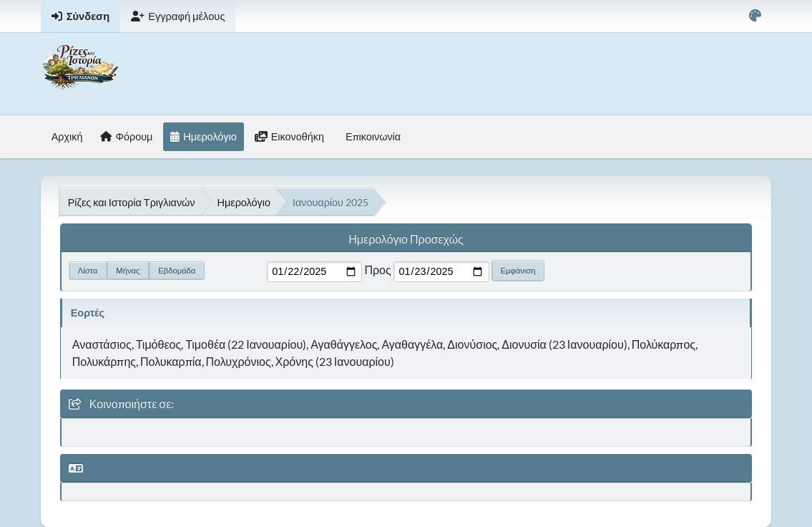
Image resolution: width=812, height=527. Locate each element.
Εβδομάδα (177, 270)
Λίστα (88, 270)
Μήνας (128, 270)
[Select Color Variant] (755, 16)
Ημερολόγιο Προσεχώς (406, 239)
